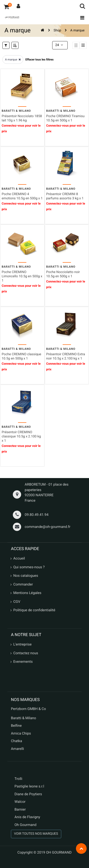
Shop (57, 30)
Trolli (18, 779)
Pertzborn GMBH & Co (28, 709)
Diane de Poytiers (28, 794)
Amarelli (17, 749)
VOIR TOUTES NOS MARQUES (36, 834)
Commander (23, 584)
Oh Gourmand (25, 825)
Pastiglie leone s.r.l (30, 786)
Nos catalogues (26, 576)
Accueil (19, 558)
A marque (77, 30)
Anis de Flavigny (27, 817)
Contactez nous (26, 653)
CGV (17, 602)
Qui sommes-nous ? (29, 567)
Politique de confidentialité (34, 610)
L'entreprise (22, 644)
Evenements (23, 662)
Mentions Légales (27, 593)
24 (60, 45)
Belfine (16, 726)
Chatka (16, 741)
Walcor (20, 802)
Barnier (20, 809)
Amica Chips (21, 733)
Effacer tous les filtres (40, 60)
